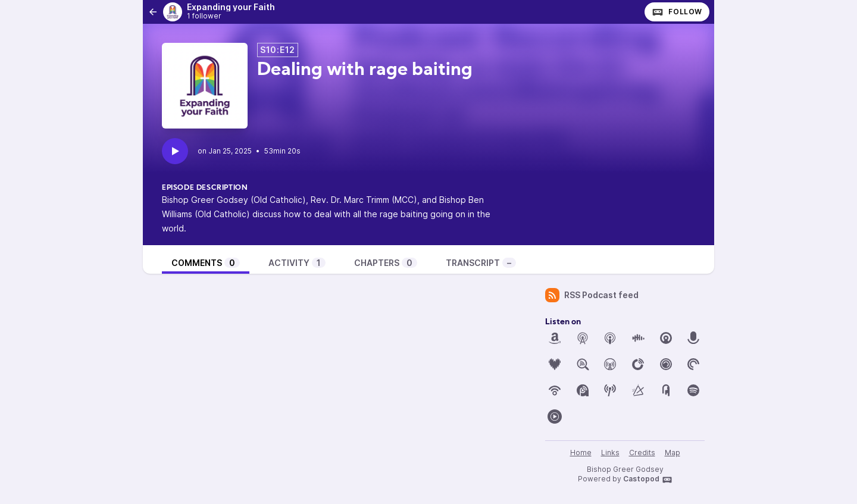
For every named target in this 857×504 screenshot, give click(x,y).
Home (581, 453)
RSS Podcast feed (592, 295)
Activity (297, 263)
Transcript (481, 263)
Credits (642, 453)
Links (610, 453)
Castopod (648, 480)
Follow (677, 12)
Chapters (386, 263)
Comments (206, 263)
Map (673, 453)
